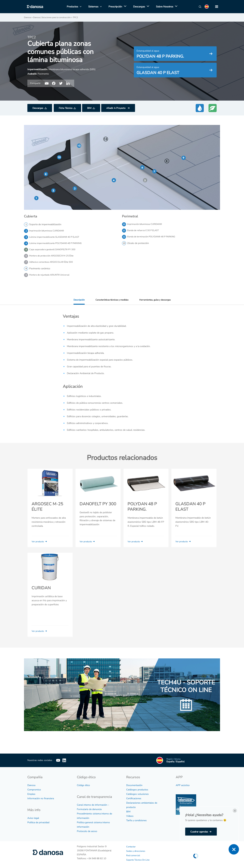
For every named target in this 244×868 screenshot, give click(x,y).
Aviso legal (33, 814)
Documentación (134, 781)
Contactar (131, 842)
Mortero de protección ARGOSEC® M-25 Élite (53, 257)
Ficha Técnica (66, 108)
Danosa (31, 781)
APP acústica (183, 781)
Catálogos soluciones (137, 790)
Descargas (38, 108)
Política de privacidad (38, 818)
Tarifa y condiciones (136, 816)
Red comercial (133, 851)
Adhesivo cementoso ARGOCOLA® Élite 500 (53, 264)
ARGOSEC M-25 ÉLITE (47, 513)
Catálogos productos (137, 786)
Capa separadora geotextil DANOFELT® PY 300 (54, 251)
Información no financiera (41, 794)
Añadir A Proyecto (116, 108)
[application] (124, 7)
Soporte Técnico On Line (139, 856)
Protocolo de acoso (87, 827)
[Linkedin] (69, 756)
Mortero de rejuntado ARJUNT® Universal (51, 277)
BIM (89, 108)
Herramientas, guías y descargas (157, 302)
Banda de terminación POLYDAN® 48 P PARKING (153, 237)
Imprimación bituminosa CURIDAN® (48, 231)
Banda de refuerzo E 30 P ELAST (145, 231)
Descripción (77, 302)
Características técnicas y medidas (111, 302)
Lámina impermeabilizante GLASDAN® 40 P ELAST (57, 237)
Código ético (83, 781)
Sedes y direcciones (136, 847)
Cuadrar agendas (199, 832)
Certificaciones (134, 794)
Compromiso (34, 786)
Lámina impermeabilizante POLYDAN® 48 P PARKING (58, 244)
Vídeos (130, 812)
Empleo (31, 790)
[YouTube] (58, 756)
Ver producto (40, 548)
